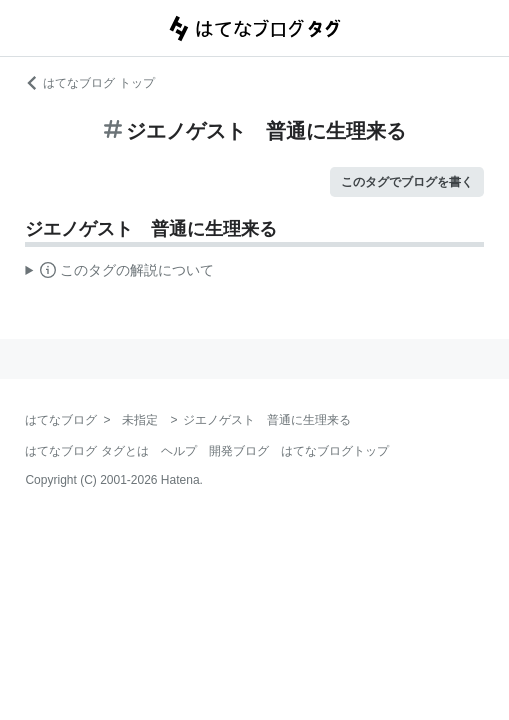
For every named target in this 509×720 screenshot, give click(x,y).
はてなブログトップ (335, 451)
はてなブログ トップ (89, 83)
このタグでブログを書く (407, 182)
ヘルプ (179, 451)
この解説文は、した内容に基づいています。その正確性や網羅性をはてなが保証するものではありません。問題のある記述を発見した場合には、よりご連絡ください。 (119, 273)
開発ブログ (239, 451)
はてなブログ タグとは (86, 451)
